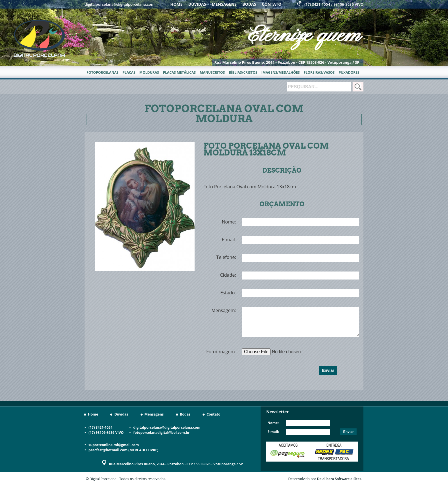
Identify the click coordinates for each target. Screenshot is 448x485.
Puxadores (349, 72)
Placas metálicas (179, 72)
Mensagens (224, 4)
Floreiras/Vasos (319, 72)
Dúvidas (197, 4)
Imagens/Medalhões (281, 72)
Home (176, 4)
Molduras (149, 72)
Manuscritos (212, 72)
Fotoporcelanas (103, 72)
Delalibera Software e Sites (339, 479)
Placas (129, 72)
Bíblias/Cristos (243, 72)
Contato (272, 4)
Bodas (249, 4)
